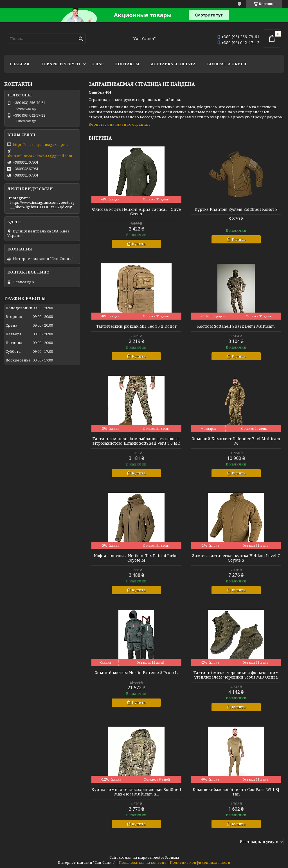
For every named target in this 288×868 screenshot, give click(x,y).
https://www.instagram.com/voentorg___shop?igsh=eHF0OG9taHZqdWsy (42, 205)
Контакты (127, 64)
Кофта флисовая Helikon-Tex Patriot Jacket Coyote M (136, 558)
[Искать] (81, 39)
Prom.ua (172, 857)
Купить (139, 244)
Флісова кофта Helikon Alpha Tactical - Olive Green (136, 212)
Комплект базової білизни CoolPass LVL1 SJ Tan (236, 792)
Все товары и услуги (259, 842)
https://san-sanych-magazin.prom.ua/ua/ (41, 144)
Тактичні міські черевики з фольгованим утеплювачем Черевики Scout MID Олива (236, 675)
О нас (98, 64)
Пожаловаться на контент (143, 863)
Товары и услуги (60, 64)
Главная (20, 64)
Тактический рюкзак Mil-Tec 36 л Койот (136, 326)
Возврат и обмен (227, 64)
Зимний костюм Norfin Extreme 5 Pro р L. (136, 673)
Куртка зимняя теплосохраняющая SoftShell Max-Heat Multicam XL (136, 792)
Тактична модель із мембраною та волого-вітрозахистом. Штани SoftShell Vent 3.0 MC (136, 441)
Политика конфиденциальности (200, 863)
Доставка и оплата (173, 64)
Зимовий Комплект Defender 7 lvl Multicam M (236, 441)
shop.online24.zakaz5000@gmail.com (40, 156)
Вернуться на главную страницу (120, 124)
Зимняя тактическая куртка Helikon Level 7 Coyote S (236, 558)
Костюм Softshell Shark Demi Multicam (236, 326)
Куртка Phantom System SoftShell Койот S (236, 209)
